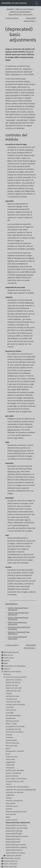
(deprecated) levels (13, 842)
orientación (10, 768)
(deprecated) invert (13, 839)
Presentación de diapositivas (15, 666)
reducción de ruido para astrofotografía (21, 790)
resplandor (10, 795)
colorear (9, 694)
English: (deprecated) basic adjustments (18, 609)
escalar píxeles (11, 740)
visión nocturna (12, 820)
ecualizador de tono (13, 729)
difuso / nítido (11, 724)
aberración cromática (14, 680)
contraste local (11, 699)
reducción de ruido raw (15, 792)
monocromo (10, 759)
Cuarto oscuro (9, 658)
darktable (10, 9)
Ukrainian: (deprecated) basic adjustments (19, 633)
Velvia (8, 817)
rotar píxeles (11, 803)
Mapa (6, 663)
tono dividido (11, 814)
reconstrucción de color (15, 781)
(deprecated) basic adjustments (18, 823)
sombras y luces (12, 806)
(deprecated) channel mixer (16, 825)
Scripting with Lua (10, 861)
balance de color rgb (14, 688)
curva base (10, 707)
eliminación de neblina (15, 732)
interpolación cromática (15, 751)
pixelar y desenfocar (13, 773)
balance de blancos (13, 682)
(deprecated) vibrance (14, 850)
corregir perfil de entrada (15, 705)
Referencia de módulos (24, 9)
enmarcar (9, 737)
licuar (8, 754)
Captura (7, 661)
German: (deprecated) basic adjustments (18, 619)
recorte (8, 784)
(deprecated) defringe (14, 831)
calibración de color (13, 691)
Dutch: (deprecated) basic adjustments (17, 638)
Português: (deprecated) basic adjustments (19, 628)
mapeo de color (12, 757)
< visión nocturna (12, 18)
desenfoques (11, 718)
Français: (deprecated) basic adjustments (18, 614)
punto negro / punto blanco (16, 779)
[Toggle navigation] (36, 3)
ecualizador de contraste (15, 727)
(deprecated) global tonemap (17, 836)
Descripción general (11, 652)
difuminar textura (12, 721)
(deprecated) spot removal (16, 845)
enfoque (9, 735)
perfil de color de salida (15, 770)
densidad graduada (13, 715)
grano (8, 748)
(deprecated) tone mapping (16, 847)
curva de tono (11, 710)
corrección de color (13, 702)
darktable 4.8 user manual (14, 3)
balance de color (12, 685)
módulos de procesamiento (20, 12)
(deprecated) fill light (14, 834)
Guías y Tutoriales (10, 864)
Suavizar (9, 809)
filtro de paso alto (13, 743)
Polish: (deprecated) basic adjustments (18, 623)
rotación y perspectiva (14, 801)
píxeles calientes (12, 776)
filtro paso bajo (12, 746)
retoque (9, 798)
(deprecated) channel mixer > (30, 20)
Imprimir (7, 669)
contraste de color (13, 696)
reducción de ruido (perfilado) (17, 787)
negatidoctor (11, 762)
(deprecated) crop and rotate (17, 828)
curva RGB (10, 713)
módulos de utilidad (13, 856)
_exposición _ (27, 69)
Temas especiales (10, 867)
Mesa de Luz (8, 655)
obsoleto (9, 52)
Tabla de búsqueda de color (16, 812)
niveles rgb (10, 765)
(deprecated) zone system (16, 853)
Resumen (7, 674)
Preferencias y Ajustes (12, 858)
